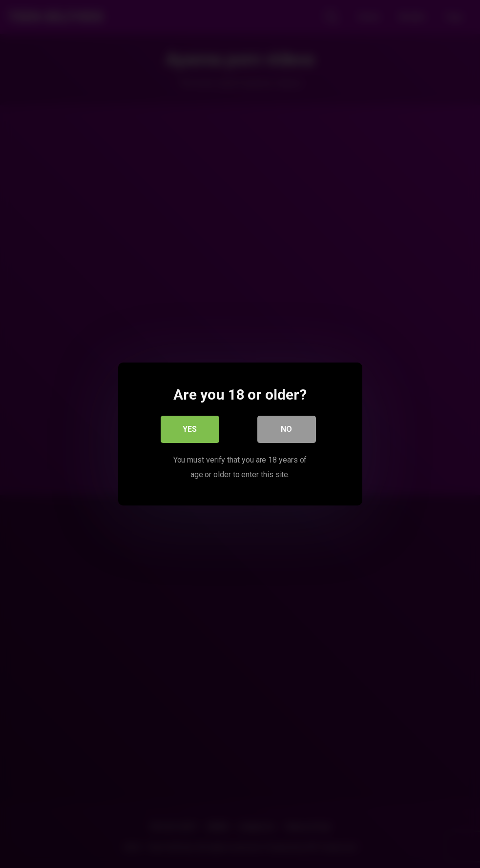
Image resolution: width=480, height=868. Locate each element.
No (286, 429)
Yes (190, 429)
